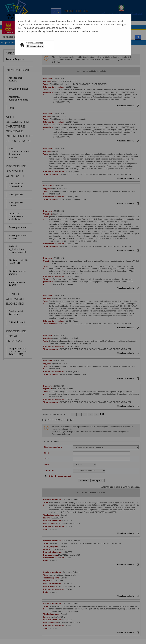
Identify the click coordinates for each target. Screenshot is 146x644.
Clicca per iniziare (35, 46)
